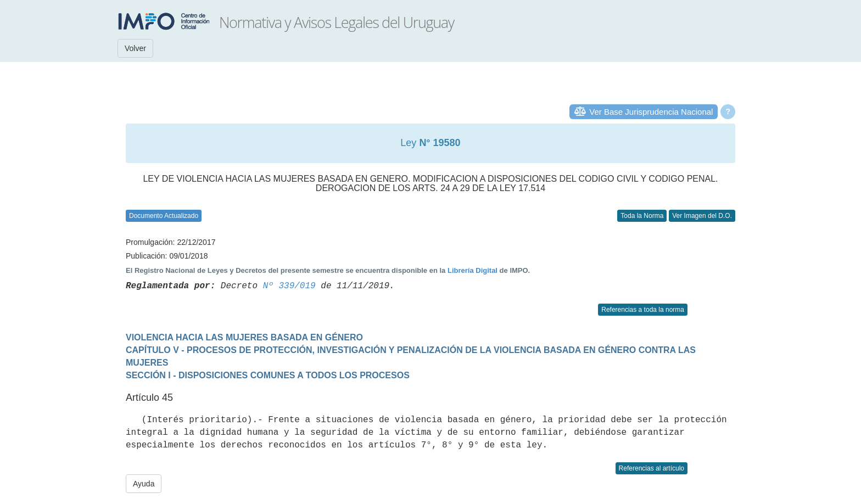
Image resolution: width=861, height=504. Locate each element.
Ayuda (144, 484)
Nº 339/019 (289, 286)
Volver (135, 48)
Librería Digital (473, 270)
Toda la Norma (642, 216)
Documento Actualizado (164, 216)
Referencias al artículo (652, 468)
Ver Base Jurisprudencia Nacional (651, 112)
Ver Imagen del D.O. (702, 216)
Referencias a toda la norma (643, 310)
